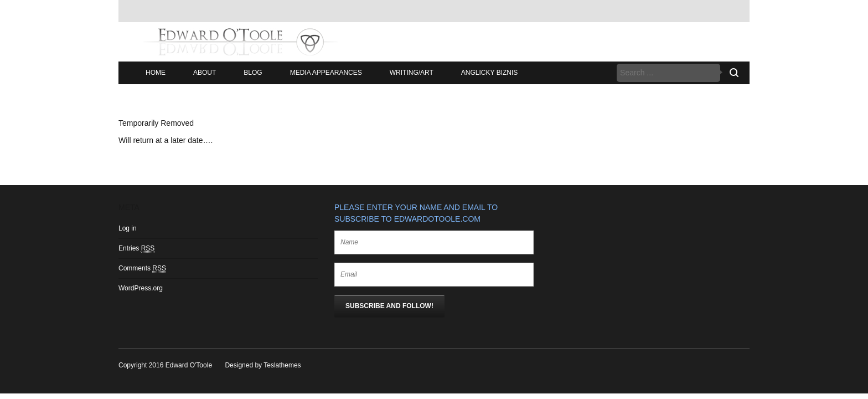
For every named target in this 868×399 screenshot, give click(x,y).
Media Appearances (326, 73)
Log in (128, 228)
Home (156, 73)
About (205, 73)
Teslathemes (282, 365)
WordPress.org (141, 288)
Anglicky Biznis (489, 73)
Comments (142, 268)
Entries (136, 249)
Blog (253, 73)
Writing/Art (412, 73)
